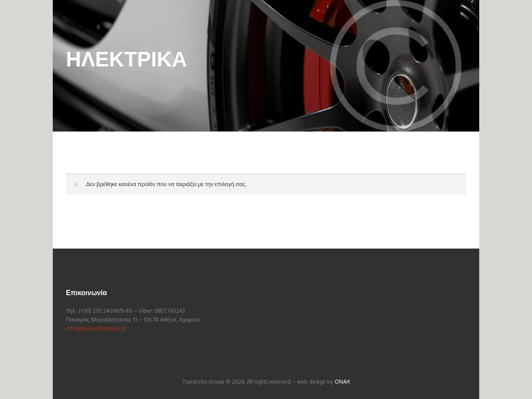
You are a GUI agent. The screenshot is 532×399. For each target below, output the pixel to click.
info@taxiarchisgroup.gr (96, 329)
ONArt (342, 382)
